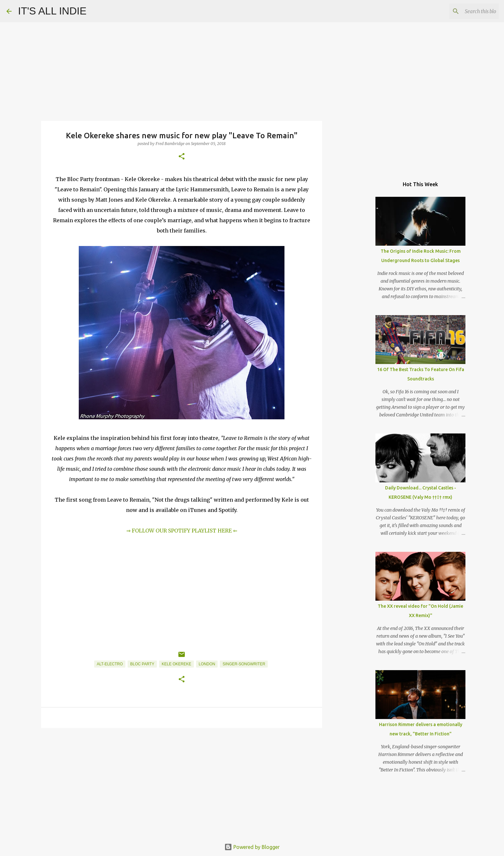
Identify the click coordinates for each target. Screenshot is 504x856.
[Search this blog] (465, 11)
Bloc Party (142, 664)
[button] (182, 157)
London (207, 664)
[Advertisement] (182, 783)
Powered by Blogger (252, 847)
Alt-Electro (110, 664)
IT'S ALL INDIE (52, 11)
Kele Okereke (176, 664)
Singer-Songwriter (244, 664)
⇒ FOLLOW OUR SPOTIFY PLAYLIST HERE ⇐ (182, 531)
